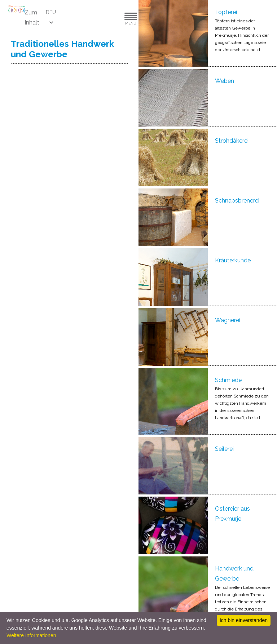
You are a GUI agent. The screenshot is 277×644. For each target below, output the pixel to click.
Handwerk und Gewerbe (234, 574)
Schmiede (228, 380)
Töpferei (226, 12)
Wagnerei (228, 320)
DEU (51, 12)
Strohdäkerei (232, 141)
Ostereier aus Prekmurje (232, 514)
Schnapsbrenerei (237, 201)
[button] (109, 17)
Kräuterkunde (233, 260)
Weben (225, 81)
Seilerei (224, 449)
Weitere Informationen (31, 635)
